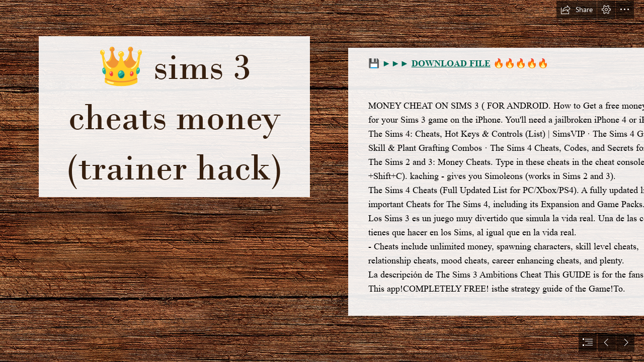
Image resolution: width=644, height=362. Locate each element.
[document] (322, 181)
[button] (577, 10)
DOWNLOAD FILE (451, 63)
